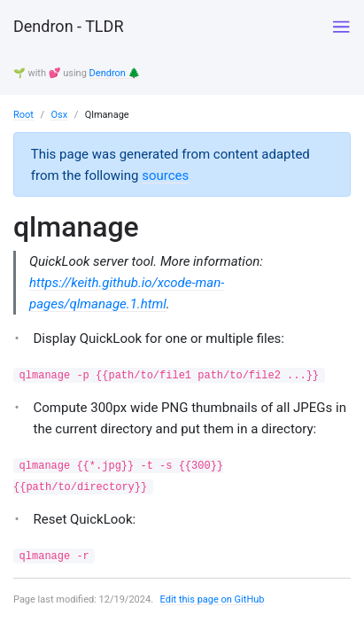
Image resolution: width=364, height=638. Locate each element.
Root (23, 115)
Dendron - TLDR (68, 26)
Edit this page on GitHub (213, 599)
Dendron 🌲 (115, 73)
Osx (59, 115)
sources (165, 175)
